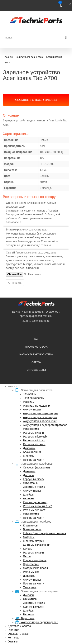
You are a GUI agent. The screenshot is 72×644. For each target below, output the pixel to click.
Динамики (29, 448)
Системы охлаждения (37, 545)
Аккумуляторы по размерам (40, 413)
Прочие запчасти (34, 460)
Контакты (13, 638)
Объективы (30, 599)
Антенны (29, 498)
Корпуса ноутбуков (35, 560)
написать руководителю (36, 355)
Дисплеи (28, 475)
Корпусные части (34, 479)
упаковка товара (36, 347)
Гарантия (13, 630)
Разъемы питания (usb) (38, 506)
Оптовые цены (36, 370)
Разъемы (29, 614)
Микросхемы (31, 429)
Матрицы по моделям (37, 406)
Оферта (36, 362)
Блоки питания (32, 452)
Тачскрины (30, 394)
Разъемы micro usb (35, 437)
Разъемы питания (34, 433)
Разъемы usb (31, 572)
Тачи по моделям (34, 398)
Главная (8, 57)
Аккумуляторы (32, 409)
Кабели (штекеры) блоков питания (44, 533)
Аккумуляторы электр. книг (40, 421)
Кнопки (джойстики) (35, 502)
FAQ (36, 339)
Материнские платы (35, 568)
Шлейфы (29, 456)
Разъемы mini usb (34, 440)
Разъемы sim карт (34, 444)
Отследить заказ (18, 634)
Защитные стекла (34, 487)
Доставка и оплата (19, 626)
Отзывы (13, 641)
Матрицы (29, 402)
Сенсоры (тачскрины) (36, 467)
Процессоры (31, 564)
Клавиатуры (31, 525)
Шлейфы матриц (34, 541)
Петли (27, 556)
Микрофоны (31, 483)
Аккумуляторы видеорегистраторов (45, 425)
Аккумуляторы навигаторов (40, 417)
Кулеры (28, 549)
